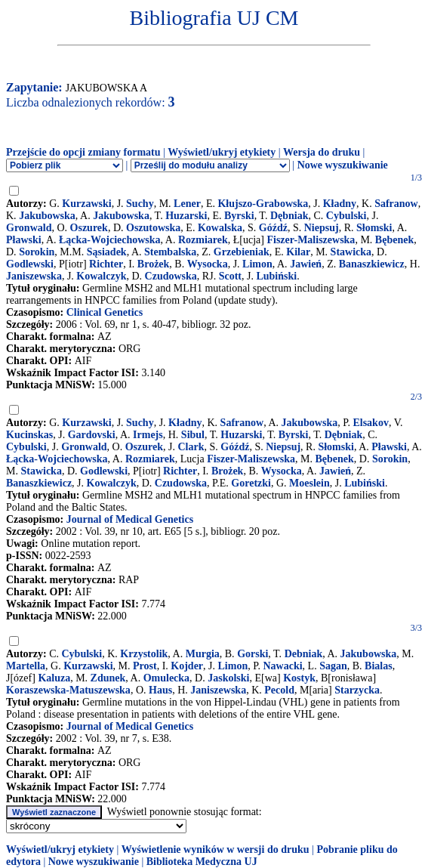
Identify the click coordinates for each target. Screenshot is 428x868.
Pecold (279, 690)
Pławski (24, 240)
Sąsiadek (107, 252)
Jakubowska (47, 216)
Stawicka (351, 252)
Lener (187, 204)
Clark (191, 447)
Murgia (203, 654)
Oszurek (89, 228)
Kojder (187, 666)
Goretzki (251, 483)
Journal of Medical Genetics (130, 519)
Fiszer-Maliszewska (311, 240)
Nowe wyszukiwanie (343, 165)
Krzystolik (144, 654)
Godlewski (30, 264)
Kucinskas (29, 435)
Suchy (140, 204)
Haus (160, 690)
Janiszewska (34, 276)
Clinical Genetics (105, 312)
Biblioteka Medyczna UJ (202, 862)
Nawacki (282, 666)
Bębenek (394, 240)
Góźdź (273, 228)
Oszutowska (153, 228)
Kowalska (220, 228)
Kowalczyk (101, 276)
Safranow (396, 204)
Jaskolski (228, 678)
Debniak (304, 654)
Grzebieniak (242, 252)
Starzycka (357, 690)
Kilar (298, 252)
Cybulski (346, 216)
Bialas (379, 666)
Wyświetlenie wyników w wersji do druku (216, 849)
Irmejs (148, 435)
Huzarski (186, 216)
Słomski (374, 228)
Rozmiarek (203, 240)
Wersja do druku (322, 152)
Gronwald (29, 228)
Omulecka (166, 678)
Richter (106, 264)
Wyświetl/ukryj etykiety (222, 152)
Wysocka (208, 264)
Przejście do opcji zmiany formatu (83, 152)
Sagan (333, 666)
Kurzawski (86, 204)
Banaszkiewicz (372, 264)
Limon (257, 264)
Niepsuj (322, 228)
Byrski (239, 216)
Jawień (306, 264)
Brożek (154, 264)
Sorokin (37, 252)
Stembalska (170, 252)
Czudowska (171, 276)
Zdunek (108, 678)
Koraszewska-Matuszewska (68, 690)
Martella (26, 666)
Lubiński (276, 276)
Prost (145, 666)
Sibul (193, 435)
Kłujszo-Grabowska (263, 204)
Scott (230, 276)
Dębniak (289, 216)
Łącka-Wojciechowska (110, 240)
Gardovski (92, 435)
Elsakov (370, 423)
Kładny (340, 204)
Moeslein (309, 483)
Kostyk (299, 678)
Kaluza (54, 678)
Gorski (252, 654)
